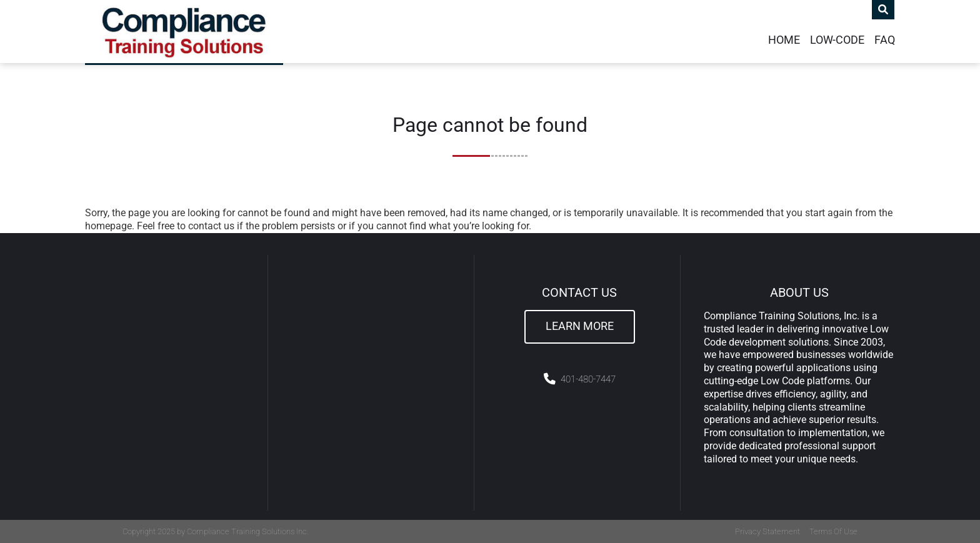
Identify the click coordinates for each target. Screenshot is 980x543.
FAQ (885, 40)
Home (784, 40)
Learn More (580, 326)
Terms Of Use (833, 531)
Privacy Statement (767, 531)
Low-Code (837, 40)
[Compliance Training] (184, 32)
